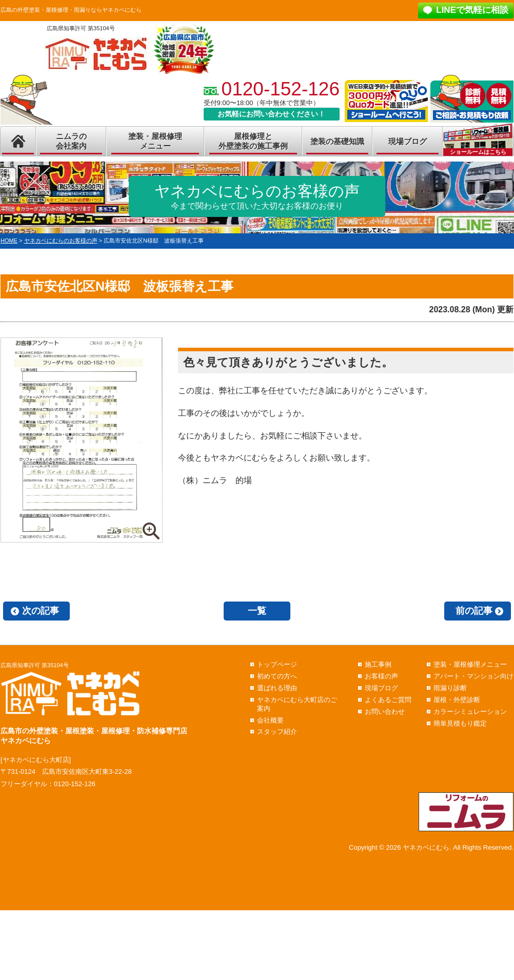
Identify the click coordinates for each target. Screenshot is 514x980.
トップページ (277, 664)
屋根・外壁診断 (457, 700)
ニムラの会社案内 (71, 141)
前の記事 (474, 611)
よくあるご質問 (388, 700)
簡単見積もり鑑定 (460, 723)
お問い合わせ (385, 712)
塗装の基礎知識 (337, 141)
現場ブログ (408, 141)
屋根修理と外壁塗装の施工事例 (253, 141)
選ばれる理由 (277, 688)
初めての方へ (277, 676)
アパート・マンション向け (473, 676)
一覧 (257, 611)
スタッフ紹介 (277, 732)
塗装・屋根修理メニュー (155, 141)
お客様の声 (381, 676)
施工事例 (378, 664)
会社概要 (270, 720)
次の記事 (41, 611)
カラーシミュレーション (470, 712)
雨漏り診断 (450, 688)
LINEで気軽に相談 (472, 10)
